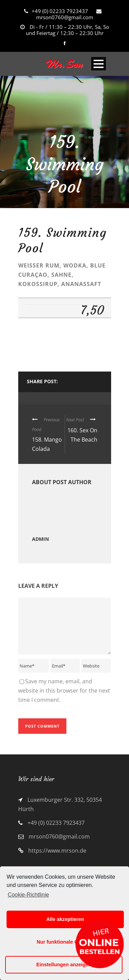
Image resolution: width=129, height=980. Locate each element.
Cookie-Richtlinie (28, 895)
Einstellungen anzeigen (64, 965)
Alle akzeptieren (65, 919)
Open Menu (99, 64)
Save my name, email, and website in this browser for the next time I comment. (64, 691)
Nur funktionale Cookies (65, 942)
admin (40, 539)
